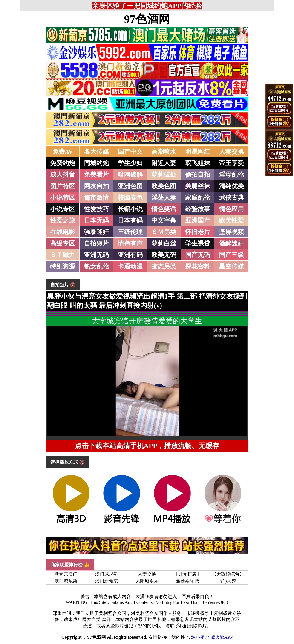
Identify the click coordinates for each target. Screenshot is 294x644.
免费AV (63, 152)
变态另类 (164, 266)
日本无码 (96, 220)
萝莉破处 (164, 175)
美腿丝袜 (198, 186)
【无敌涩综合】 (228, 574)
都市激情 (96, 198)
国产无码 (198, 255)
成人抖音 (63, 175)
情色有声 (130, 243)
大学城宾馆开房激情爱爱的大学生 (147, 321)
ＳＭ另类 (164, 232)
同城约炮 (96, 163)
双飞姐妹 (198, 163)
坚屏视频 (231, 232)
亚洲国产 (198, 220)
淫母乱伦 (231, 175)
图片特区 (63, 186)
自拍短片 (96, 243)
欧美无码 (164, 255)
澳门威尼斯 (107, 574)
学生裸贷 (198, 243)
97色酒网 (147, 19)
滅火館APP (222, 637)
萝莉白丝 (164, 243)
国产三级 (231, 255)
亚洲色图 (130, 186)
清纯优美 (231, 186)
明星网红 (198, 152)
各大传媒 (96, 152)
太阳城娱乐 (147, 581)
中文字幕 (164, 220)
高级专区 (63, 243)
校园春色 (130, 198)
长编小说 (130, 209)
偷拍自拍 (198, 175)
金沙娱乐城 (187, 581)
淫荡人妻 (164, 198)
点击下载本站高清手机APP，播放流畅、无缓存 (147, 446)
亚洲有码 (130, 255)
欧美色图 (164, 186)
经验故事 (198, 209)
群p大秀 (228, 581)
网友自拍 (96, 186)
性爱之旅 (63, 220)
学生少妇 (130, 163)
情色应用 (231, 209)
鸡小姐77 (200, 637)
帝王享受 (231, 163)
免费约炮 (63, 163)
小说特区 (63, 198)
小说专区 (63, 209)
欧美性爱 (231, 220)
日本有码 (130, 220)
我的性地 (181, 637)
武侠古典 (231, 198)
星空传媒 (231, 266)
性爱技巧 (96, 209)
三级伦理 (130, 232)
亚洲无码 (96, 255)
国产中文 (130, 152)
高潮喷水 (164, 152)
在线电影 (63, 232)
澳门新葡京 (107, 581)
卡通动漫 (130, 266)
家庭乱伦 (198, 198)
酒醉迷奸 (231, 243)
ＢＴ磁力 (63, 255)
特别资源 (63, 266)
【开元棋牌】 (187, 574)
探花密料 (198, 266)
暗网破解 (130, 175)
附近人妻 (164, 163)
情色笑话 (164, 209)
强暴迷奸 (96, 232)
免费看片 (96, 175)
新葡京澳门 (66, 574)
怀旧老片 (198, 232)
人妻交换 (231, 152)
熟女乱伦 (96, 266)
